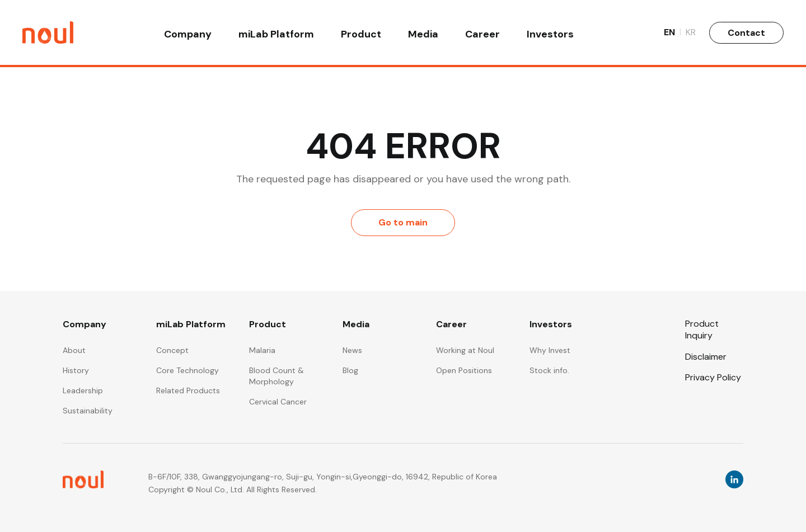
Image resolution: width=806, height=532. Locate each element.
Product (361, 35)
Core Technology (188, 370)
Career (482, 35)
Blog (350, 370)
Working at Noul (465, 350)
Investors (550, 35)
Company (188, 35)
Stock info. (549, 370)
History (76, 370)
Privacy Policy (713, 377)
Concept (172, 350)
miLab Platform (276, 35)
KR (691, 33)
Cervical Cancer (278, 402)
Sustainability (88, 411)
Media (423, 35)
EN (673, 33)
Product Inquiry (702, 329)
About (74, 350)
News (352, 350)
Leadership (83, 390)
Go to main (403, 222)
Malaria (262, 350)
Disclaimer (706, 357)
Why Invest (550, 350)
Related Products (188, 390)
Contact (746, 33)
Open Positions (464, 370)
